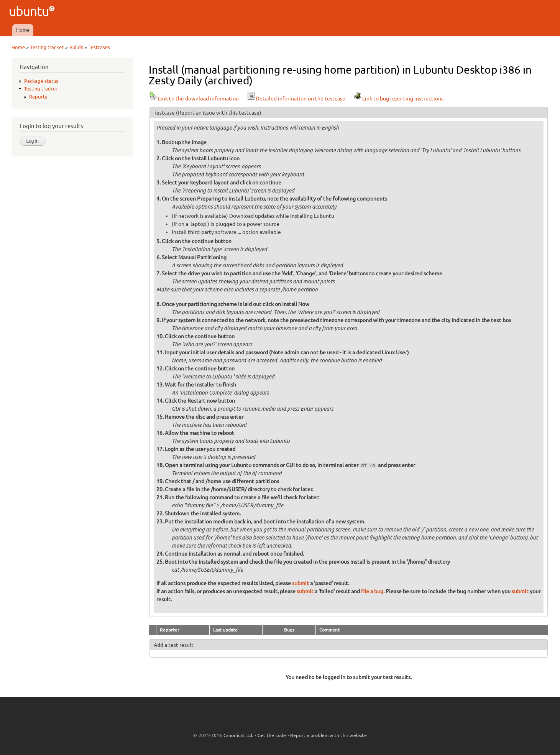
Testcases (99, 47)
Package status (41, 81)
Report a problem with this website (328, 735)
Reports (38, 97)
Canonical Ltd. (239, 735)
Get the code (272, 735)
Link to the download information (194, 99)
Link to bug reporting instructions (398, 99)
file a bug (372, 591)
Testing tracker (47, 47)
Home (23, 30)
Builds (76, 47)
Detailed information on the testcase (296, 99)
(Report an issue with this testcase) (219, 113)
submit (301, 583)
